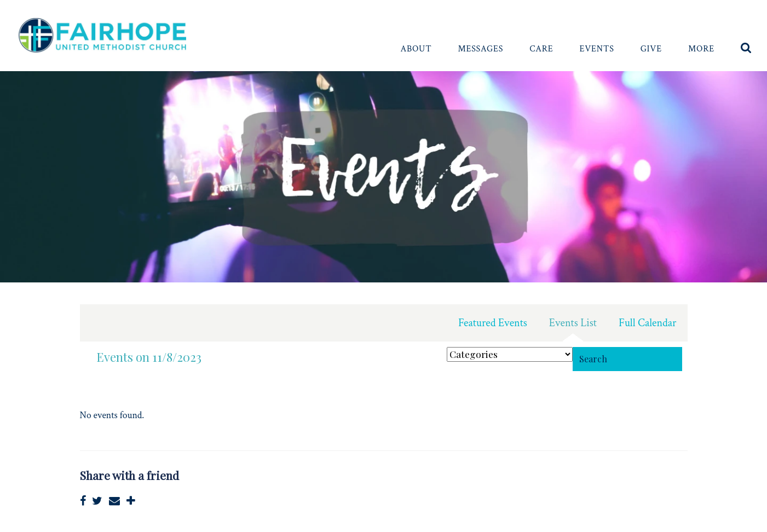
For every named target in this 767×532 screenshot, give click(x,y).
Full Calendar (648, 323)
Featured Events (493, 323)
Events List (573, 323)
